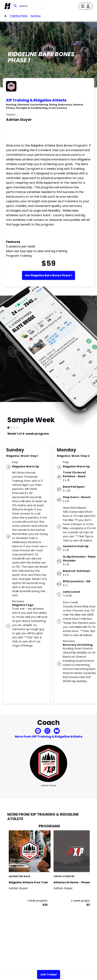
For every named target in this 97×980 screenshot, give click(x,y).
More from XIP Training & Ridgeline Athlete (49, 737)
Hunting (35, 16)
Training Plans (19, 16)
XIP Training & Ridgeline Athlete (36, 100)
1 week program (37, 901)
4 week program (82, 901)
